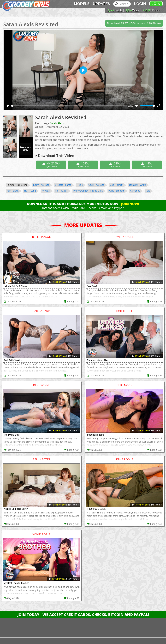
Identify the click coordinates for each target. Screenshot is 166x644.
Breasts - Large (63, 185)
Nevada (46, 191)
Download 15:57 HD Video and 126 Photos (134, 23)
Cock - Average (96, 185)
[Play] (8, 106)
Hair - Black (12, 191)
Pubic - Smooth (116, 191)
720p (115, 165)
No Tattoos (61, 191)
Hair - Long (30, 191)
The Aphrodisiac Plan (97, 360)
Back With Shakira (13, 360)
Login (140, 4)
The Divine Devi (12, 435)
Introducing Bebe (95, 435)
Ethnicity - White (137, 185)
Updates (101, 4)
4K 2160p (52, 165)
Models (82, 4)
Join (156, 4)
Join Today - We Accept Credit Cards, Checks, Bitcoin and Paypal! (83, 614)
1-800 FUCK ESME (96, 509)
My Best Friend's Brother (16, 583)
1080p (83, 165)
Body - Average (41, 185)
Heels (80, 185)
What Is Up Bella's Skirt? (16, 509)
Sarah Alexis (57, 123)
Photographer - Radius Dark (88, 191)
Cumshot (135, 191)
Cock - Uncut (117, 185)
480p (147, 165)
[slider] (69, 106)
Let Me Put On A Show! (15, 286)
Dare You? (92, 286)
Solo (148, 191)
